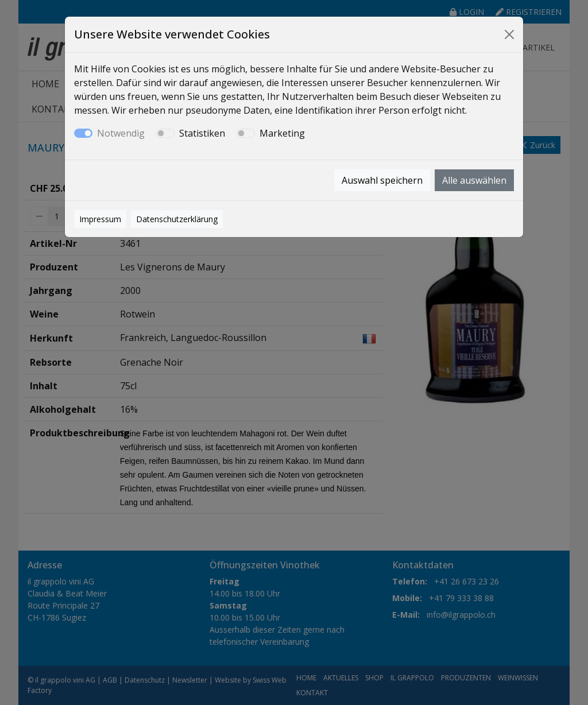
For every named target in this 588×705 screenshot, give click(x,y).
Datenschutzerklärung (177, 219)
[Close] (509, 34)
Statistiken (202, 133)
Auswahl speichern (382, 180)
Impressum (100, 219)
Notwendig (121, 133)
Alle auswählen (474, 180)
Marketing (282, 133)
